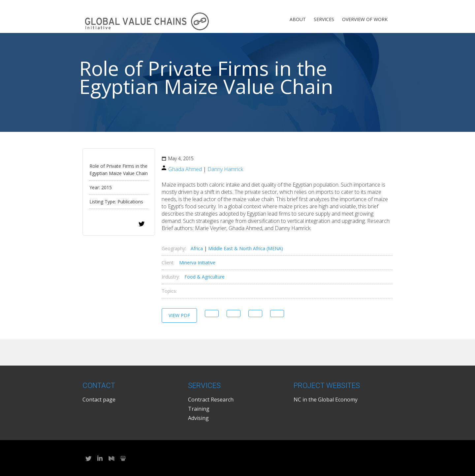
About (298, 19)
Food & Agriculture (205, 277)
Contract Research (211, 400)
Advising (198, 418)
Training (199, 409)
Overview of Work (365, 19)
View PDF (179, 315)
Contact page (99, 400)
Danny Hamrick (225, 169)
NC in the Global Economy (326, 400)
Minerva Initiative (197, 263)
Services (324, 19)
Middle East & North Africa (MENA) (246, 248)
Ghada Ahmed (185, 169)
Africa (197, 248)
